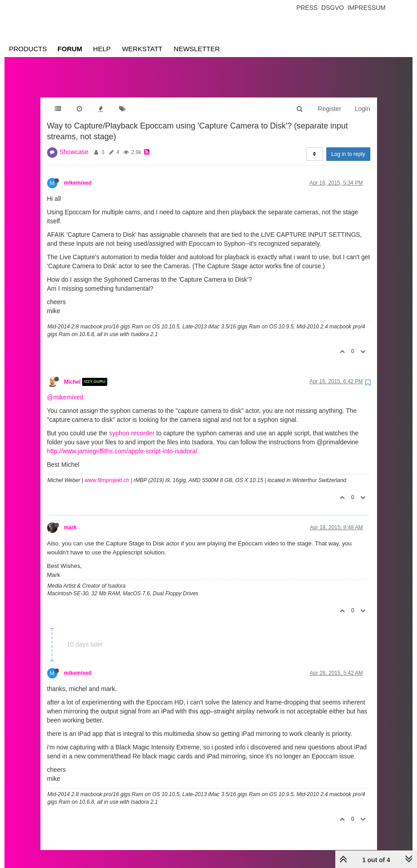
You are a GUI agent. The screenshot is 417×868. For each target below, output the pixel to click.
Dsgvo (333, 8)
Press (307, 8)
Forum (70, 49)
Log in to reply (348, 145)
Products (28, 49)
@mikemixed (65, 388)
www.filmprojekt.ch (107, 471)
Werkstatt (142, 49)
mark (70, 518)
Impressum (367, 8)
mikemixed (78, 174)
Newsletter (197, 49)
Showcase (74, 143)
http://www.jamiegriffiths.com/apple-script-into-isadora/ (122, 442)
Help (102, 49)
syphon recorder (132, 424)
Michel (72, 373)
